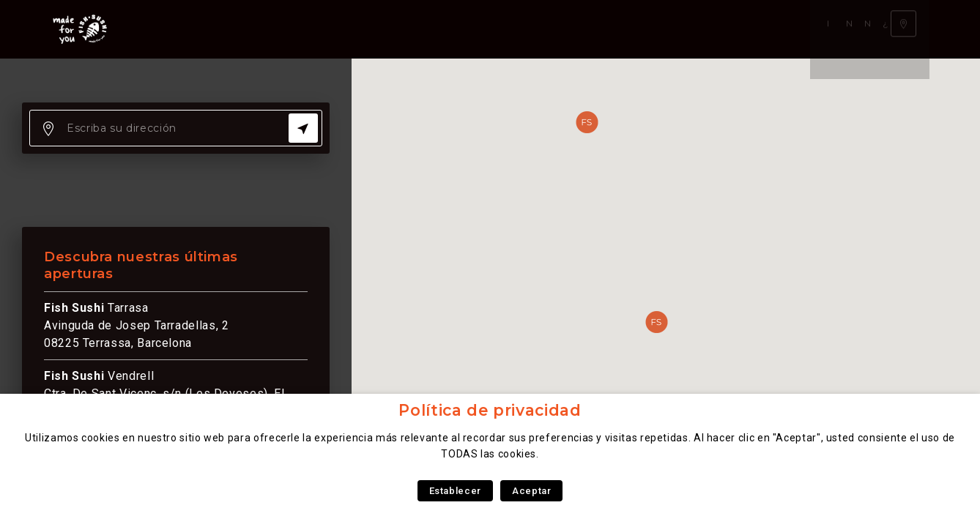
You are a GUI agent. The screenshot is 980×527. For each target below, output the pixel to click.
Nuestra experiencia (393, 29)
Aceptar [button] (531, 491)
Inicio (216, 29)
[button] (656, 322)
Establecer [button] (455, 491)
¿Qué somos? (497, 29)
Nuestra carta (283, 29)
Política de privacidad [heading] (490, 410)
